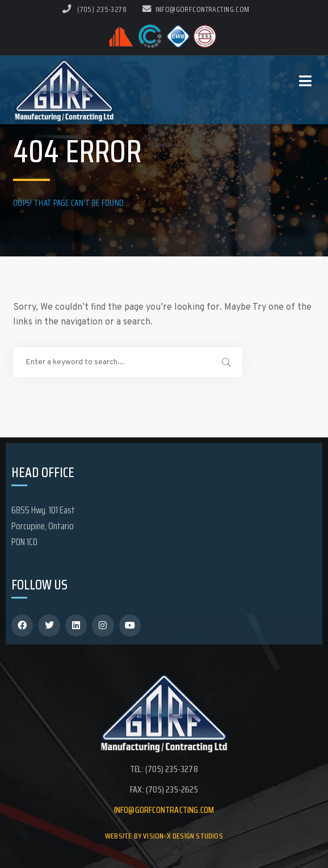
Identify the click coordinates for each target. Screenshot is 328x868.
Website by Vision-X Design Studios (164, 836)
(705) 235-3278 (102, 9)
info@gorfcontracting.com (196, 9)
